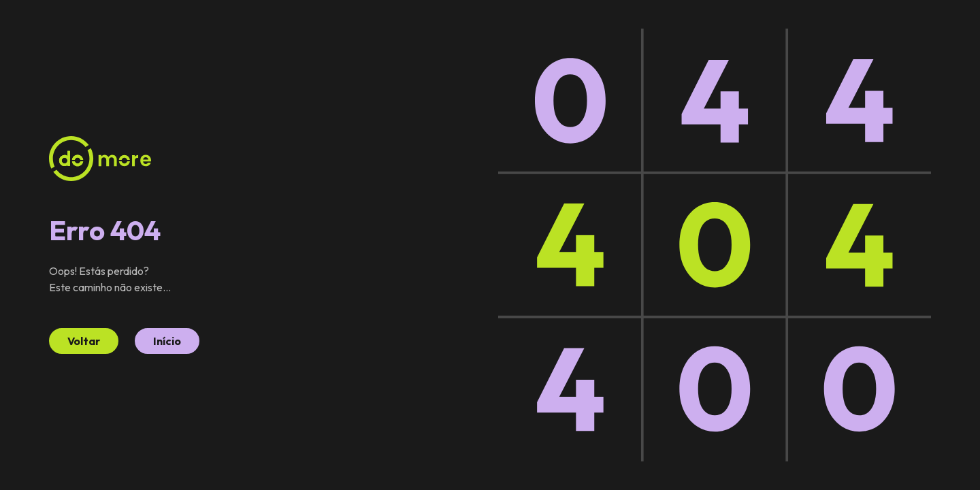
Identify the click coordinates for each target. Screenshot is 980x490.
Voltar (84, 341)
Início (167, 341)
